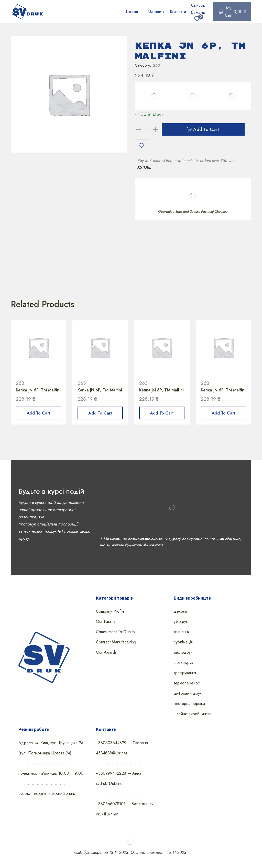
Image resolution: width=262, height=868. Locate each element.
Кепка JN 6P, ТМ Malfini (38, 390)
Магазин (156, 12)
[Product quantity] (147, 130)
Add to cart (206, 129)
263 (156, 65)
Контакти (178, 12)
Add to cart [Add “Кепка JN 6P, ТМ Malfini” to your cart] (39, 413)
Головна (134, 12)
